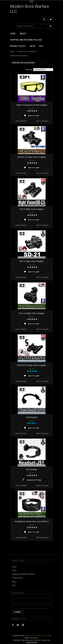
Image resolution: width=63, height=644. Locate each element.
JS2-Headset (32, 417)
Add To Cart (32, 115)
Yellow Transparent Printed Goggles (32, 105)
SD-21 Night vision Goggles (32, 261)
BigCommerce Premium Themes (34, 640)
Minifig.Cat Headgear (27, 52)
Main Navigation (12, 26)
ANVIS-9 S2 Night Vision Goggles (32, 365)
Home (12, 52)
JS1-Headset (32, 469)
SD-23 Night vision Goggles (32, 209)
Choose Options (32, 480)
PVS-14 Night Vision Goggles (32, 313)
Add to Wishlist (21, 121)
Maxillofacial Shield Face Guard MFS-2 (32, 522)
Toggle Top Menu (31, 1)
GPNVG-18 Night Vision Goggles (32, 157)
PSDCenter (31, 643)
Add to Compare (42, 121)
